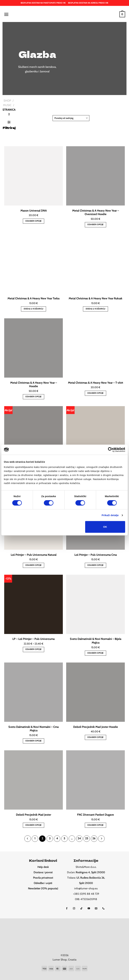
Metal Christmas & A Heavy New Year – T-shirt (96, 383)
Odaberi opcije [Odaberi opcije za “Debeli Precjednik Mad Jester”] (33, 825)
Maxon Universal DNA (34, 211)
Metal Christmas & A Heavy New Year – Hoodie (34, 384)
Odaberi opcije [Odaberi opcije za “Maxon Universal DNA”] (33, 221)
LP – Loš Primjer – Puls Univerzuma (34, 639)
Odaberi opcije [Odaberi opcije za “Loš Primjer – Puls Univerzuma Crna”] (95, 565)
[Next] (99, 838)
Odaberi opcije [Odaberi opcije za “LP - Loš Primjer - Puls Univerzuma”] (33, 649)
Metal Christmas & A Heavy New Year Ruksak (95, 298)
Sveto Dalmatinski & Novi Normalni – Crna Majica (34, 729)
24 (78, 838)
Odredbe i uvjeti (43, 883)
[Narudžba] (71, 118)
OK (105, 527)
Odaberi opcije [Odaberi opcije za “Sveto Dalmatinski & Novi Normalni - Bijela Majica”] (95, 653)
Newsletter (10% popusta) (43, 888)
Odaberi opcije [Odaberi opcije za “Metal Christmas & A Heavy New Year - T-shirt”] (95, 393)
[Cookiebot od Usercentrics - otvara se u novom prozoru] (110, 450)
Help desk (43, 866)
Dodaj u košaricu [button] (34, 309)
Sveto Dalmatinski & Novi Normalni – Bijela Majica (96, 641)
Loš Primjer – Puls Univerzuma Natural (34, 555)
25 (85, 838)
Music (7, 105)
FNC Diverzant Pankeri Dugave (95, 815)
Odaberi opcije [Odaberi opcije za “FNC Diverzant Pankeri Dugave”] (95, 825)
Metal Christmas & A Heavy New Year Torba (34, 298)
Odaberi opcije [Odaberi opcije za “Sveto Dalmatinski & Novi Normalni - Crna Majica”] (33, 741)
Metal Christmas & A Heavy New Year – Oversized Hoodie (96, 212)
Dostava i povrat (43, 872)
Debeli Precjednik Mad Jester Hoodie (96, 727)
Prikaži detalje (110, 515)
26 (92, 838)
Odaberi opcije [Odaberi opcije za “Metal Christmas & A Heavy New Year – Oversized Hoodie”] (95, 224)
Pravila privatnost (43, 877)
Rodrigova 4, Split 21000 (90, 872)
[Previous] (30, 838)
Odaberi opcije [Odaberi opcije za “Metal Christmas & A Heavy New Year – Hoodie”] (33, 396)
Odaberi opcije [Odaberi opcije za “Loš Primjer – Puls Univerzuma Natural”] (33, 565)
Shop (7, 101)
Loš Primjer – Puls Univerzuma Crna (96, 555)
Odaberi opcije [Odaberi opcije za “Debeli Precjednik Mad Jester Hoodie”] (95, 737)
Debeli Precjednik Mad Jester (34, 815)
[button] (6, 14)
